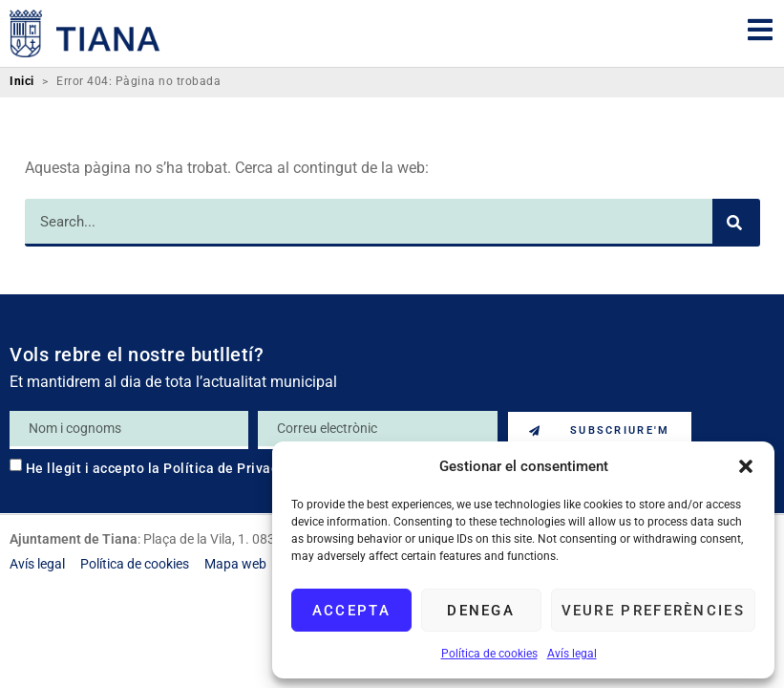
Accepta (351, 611)
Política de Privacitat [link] (232, 468)
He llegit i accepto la (164, 468)
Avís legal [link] (572, 654)
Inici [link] (22, 82)
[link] (85, 33)
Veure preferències (653, 611)
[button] (746, 466)
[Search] (736, 223)
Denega (481, 611)
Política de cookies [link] (489, 654)
